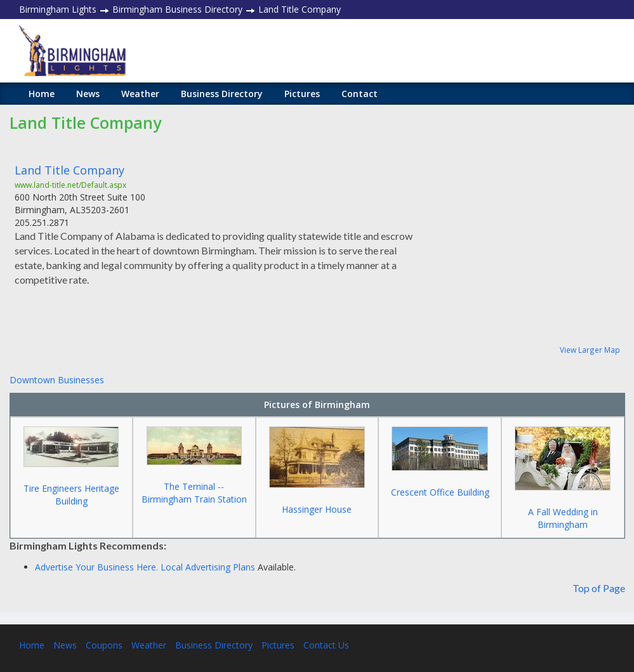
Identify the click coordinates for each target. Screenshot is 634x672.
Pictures (302, 94)
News (88, 94)
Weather (140, 94)
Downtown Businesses (57, 380)
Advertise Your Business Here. (98, 567)
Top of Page (599, 588)
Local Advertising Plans (208, 567)
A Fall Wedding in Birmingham (563, 518)
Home (42, 94)
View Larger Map (590, 350)
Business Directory (222, 94)
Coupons (104, 645)
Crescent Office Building (440, 492)
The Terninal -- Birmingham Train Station (194, 493)
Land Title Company (69, 170)
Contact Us (326, 645)
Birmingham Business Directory (177, 9)
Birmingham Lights (58, 9)
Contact (360, 94)
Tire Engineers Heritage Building (71, 495)
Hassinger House (317, 509)
